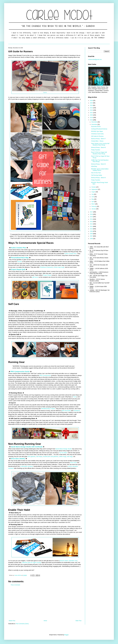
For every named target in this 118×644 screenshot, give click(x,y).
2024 (92, 105)
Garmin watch (64, 561)
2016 (92, 214)
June (93, 197)
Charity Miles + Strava (97, 141)
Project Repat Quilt (18, 269)
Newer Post (12, 621)
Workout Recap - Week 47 (98, 139)
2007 (92, 236)
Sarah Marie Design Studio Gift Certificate (27, 447)
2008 (92, 234)
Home (45, 621)
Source (45, 92)
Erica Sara (74, 462)
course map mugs (59, 267)
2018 (92, 120)
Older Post (78, 621)
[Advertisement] (45, 603)
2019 (92, 118)
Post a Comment (15, 585)
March (93, 204)
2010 (92, 229)
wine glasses (31, 456)
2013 (92, 222)
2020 (92, 115)
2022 (92, 110)
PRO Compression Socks (20, 371)
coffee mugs (63, 456)
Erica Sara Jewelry (18, 459)
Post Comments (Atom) (22, 624)
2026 (92, 101)
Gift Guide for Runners (97, 136)
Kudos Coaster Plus (19, 248)
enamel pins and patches (51, 456)
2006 (92, 239)
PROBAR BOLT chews (48, 409)
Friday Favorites (96, 150)
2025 (92, 103)
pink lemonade (66, 411)
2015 (92, 217)
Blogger (66, 635)
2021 (92, 113)
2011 (92, 226)
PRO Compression (45, 375)
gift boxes (35, 277)
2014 (92, 219)
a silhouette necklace (26, 466)
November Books (96, 127)
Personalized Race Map (20, 258)
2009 (92, 231)
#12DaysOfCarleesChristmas (99, 129)
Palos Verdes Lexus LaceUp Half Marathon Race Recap (100, 144)
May (93, 199)
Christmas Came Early (97, 134)
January (94, 209)
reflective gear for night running (31, 562)
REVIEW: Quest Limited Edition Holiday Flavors (100, 170)
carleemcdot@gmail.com (95, 59)
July (93, 194)
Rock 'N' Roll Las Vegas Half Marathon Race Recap (99, 153)
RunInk (20, 262)
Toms (75, 397)
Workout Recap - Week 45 (98, 164)
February (94, 206)
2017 (92, 212)
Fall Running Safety (97, 175)
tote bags (70, 456)
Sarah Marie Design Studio (64, 449)
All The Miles (63, 453)
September (95, 189)
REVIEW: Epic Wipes (97, 131)
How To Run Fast (96, 173)
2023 (92, 108)
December (95, 122)
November (95, 124)
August (94, 192)
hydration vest (73, 561)
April (93, 202)
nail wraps (39, 456)
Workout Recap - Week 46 (98, 147)
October (94, 187)
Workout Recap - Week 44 (98, 178)
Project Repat (47, 275)
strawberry (77, 411)
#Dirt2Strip (94, 166)
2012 (92, 224)
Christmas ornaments (46, 267)
